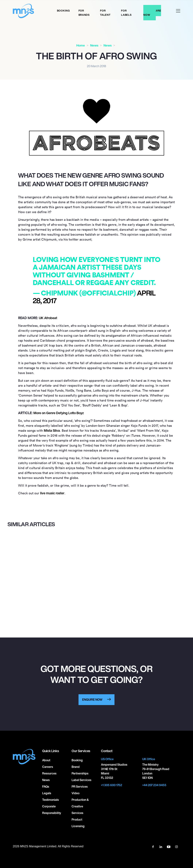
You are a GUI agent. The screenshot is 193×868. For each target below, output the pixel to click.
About (46, 760)
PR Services (80, 787)
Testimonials (50, 800)
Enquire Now (152, 13)
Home (81, 45)
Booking (63, 11)
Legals (47, 793)
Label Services (81, 780)
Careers (48, 767)
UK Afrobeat (48, 318)
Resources (49, 773)
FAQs (46, 787)
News (94, 45)
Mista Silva (52, 430)
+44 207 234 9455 (154, 785)
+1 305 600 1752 (111, 785)
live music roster (52, 493)
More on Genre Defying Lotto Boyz (59, 413)
